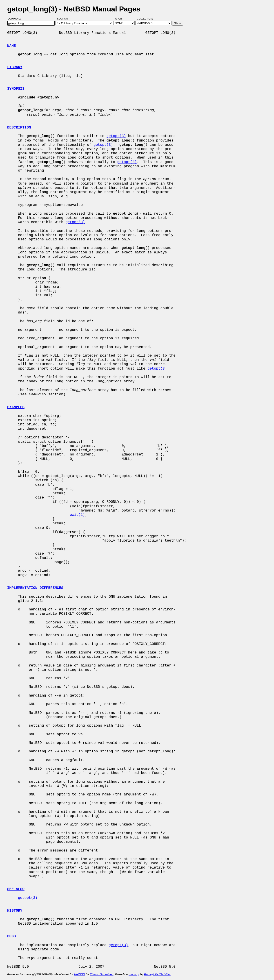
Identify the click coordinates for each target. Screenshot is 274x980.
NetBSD (80, 974)
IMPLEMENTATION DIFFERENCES (35, 588)
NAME (11, 46)
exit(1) (77, 515)
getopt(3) (116, 136)
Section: (64, 19)
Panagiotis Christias (157, 974)
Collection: (145, 19)
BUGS (11, 936)
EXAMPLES (16, 407)
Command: (16, 19)
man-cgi (134, 974)
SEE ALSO (16, 889)
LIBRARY (15, 67)
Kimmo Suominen (101, 974)
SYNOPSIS (16, 89)
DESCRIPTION (19, 128)
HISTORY (15, 911)
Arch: (121, 19)
